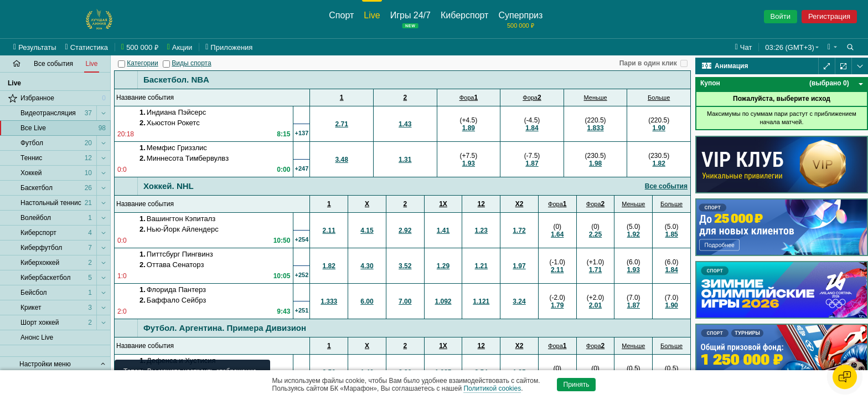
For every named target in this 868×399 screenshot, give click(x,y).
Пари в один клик (648, 63)
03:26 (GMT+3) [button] (790, 47)
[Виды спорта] (166, 64)
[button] (832, 47)
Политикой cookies (492, 388)
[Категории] (122, 64)
